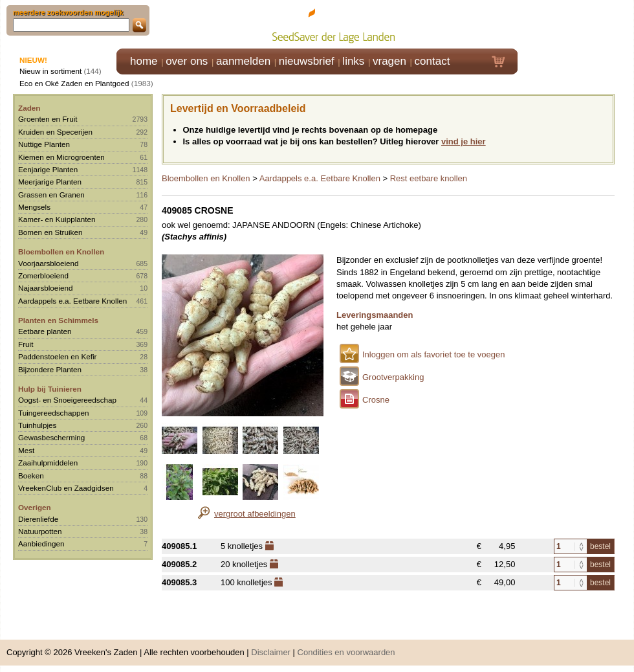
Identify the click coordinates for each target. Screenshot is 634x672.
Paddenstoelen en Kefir (58, 356)
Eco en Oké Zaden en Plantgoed (74, 83)
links (353, 61)
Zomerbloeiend (43, 275)
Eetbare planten (45, 331)
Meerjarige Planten (50, 182)
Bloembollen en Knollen (61, 252)
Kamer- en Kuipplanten (57, 219)
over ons (187, 61)
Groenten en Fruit (48, 119)
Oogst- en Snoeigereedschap (67, 400)
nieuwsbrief (307, 61)
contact (432, 61)
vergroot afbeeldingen (255, 514)
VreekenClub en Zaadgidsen (66, 488)
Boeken (31, 476)
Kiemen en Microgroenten (61, 157)
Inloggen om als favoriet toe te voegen (433, 354)
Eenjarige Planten (48, 169)
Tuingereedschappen (53, 413)
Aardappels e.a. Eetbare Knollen (72, 301)
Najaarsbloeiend (45, 288)
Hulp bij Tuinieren (50, 389)
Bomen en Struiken (50, 232)
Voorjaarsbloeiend (49, 263)
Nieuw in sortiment (50, 71)
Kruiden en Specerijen (55, 132)
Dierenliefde (38, 519)
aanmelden (243, 61)
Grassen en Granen (51, 195)
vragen (389, 61)
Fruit (26, 344)
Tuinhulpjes (37, 425)
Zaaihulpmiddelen (48, 463)
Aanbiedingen (41, 543)
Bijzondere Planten (50, 369)
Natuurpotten (40, 531)
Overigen (35, 507)
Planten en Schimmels (58, 320)
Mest (26, 450)
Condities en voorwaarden (346, 652)
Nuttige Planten (44, 144)
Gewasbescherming (51, 437)
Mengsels (34, 207)
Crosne (376, 400)
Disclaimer (271, 652)
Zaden (29, 108)
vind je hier (464, 141)
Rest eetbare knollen (429, 178)
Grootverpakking (393, 377)
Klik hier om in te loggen (576, 24)
